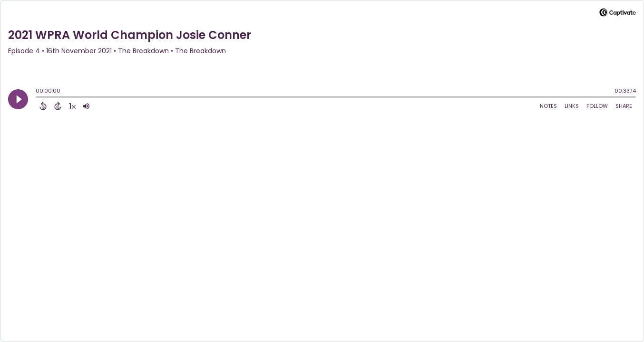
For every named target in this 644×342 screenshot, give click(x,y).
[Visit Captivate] (618, 14)
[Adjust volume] (86, 106)
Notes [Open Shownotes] (548, 106)
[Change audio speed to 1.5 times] (72, 106)
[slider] (38, 98)
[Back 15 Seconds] (43, 106)
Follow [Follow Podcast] (597, 106)
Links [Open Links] (572, 106)
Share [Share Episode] (624, 106)
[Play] (18, 99)
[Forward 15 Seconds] (58, 106)
